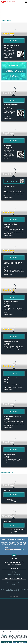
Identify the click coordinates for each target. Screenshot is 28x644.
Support (14, 585)
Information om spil (8, 58)
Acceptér (7, 642)
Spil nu (14, 41)
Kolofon (2, 589)
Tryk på (14, 573)
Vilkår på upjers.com (17, 590)
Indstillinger (20, 642)
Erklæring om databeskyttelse (9, 590)
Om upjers (14, 571)
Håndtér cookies (14, 593)
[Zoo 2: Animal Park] (0, 12)
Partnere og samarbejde (14, 575)
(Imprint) (14, 633)
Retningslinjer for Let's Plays (14, 583)
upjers (8, 2)
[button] (14, 555)
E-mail (6, 547)
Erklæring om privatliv (6, 635)
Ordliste (14, 581)
